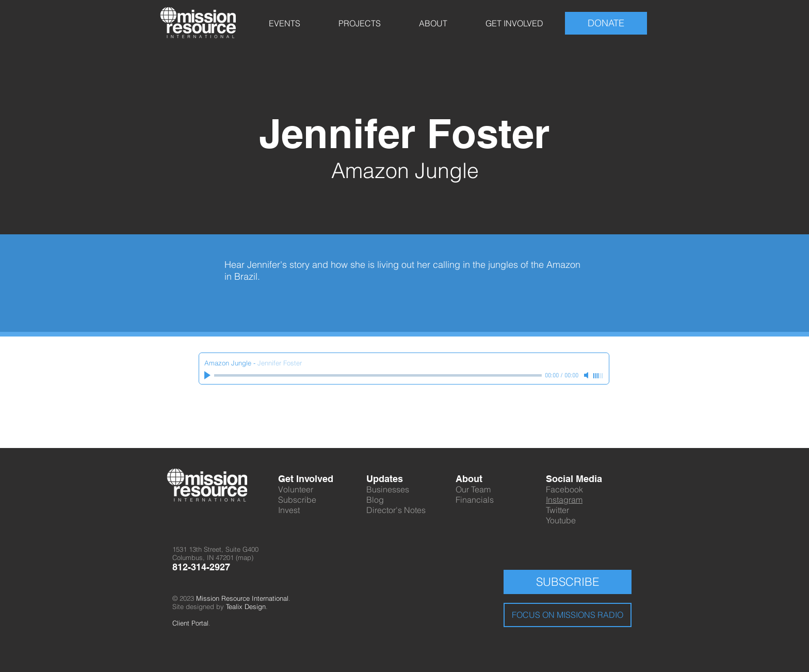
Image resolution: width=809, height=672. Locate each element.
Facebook (564, 489)
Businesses (388, 489)
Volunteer (296, 489)
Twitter (557, 510)
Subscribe (297, 500)
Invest (289, 510)
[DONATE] (606, 23)
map (245, 557)
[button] (285, 23)
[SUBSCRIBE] (568, 582)
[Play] (208, 375)
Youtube (561, 520)
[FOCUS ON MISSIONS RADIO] (568, 615)
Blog (375, 500)
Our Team (473, 489)
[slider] (598, 376)
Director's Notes (396, 510)
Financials (475, 500)
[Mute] (587, 375)
